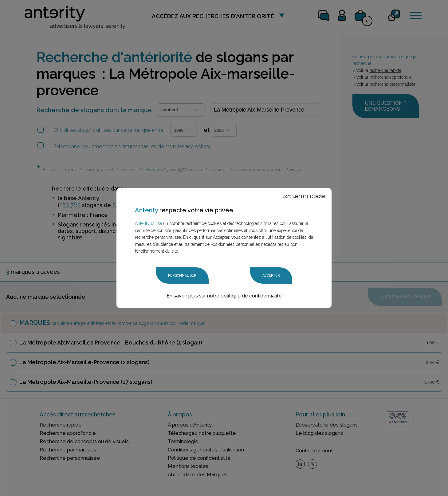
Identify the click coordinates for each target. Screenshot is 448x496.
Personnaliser (182, 276)
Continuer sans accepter (304, 196)
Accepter (271, 276)
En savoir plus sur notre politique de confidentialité (224, 296)
